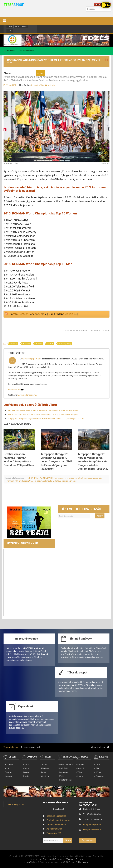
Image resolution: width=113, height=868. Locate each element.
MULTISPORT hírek (26, 51)
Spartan (8, 772)
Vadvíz (26, 768)
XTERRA (9, 764)
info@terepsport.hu (92, 824)
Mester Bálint (65, 780)
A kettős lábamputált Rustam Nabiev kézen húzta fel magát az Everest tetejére (43, 414)
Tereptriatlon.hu (11, 747)
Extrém (26, 776)
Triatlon (45, 764)
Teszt (17, 26)
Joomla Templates (56, 859)
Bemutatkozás (16, 389)
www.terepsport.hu (31, 359)
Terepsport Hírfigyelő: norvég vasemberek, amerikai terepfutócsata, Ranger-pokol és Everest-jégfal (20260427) (94, 462)
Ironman (24, 314)
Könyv (98, 772)
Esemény (100, 776)
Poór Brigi (64, 768)
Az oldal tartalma (54, 829)
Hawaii (39, 344)
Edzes (10, 26)
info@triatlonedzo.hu (93, 830)
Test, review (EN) (54, 833)
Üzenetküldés (88, 840)
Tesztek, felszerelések (57, 824)
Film (97, 768)
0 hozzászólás (37, 85)
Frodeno (27, 344)
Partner (81, 764)
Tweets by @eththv (15, 804)
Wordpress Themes (74, 859)
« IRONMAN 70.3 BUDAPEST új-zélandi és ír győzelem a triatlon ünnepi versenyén (65, 478)
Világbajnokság (65, 344)
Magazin (81, 768)
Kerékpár (45, 768)
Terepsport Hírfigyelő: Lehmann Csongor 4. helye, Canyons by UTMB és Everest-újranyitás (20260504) (56, 462)
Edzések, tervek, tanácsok (58, 820)
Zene (98, 764)
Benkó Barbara (66, 764)
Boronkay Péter (64, 774)
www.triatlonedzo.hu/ (27, 395)
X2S (7, 768)
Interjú (24, 26)
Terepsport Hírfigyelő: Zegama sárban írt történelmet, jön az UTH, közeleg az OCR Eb (46, 419)
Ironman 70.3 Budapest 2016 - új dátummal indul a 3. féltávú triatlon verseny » (42, 481)
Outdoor (45, 776)
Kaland (26, 764)
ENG (10, 31)
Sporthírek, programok (57, 816)
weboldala (71, 314)
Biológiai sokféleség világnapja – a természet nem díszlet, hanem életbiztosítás (43, 410)
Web (80, 772)
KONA (51, 344)
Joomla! (28, 862)
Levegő (26, 772)
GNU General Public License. (76, 862)
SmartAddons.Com (39, 859)
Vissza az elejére (100, 747)
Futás (44, 772)
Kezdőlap (11, 51)
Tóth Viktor (52, 85)
